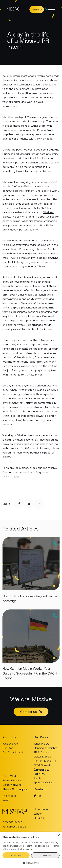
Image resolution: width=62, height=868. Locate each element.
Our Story (8, 748)
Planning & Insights (45, 748)
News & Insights (15, 789)
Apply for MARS (43, 782)
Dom (21, 320)
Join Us (38, 778)
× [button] (59, 835)
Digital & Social (43, 756)
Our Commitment (13, 752)
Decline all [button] (45, 855)
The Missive (50, 468)
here (17, 476)
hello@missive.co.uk (14, 826)
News (6, 800)
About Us (9, 737)
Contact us (37, 9)
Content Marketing (45, 761)
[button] (31, 863)
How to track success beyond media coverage (30, 598)
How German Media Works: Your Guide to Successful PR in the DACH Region (30, 673)
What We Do (41, 743)
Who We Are (10, 743)
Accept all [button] (16, 855)
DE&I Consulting (44, 765)
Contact (40, 789)
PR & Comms (42, 752)
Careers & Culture (41, 771)
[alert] (31, 850)
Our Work (41, 737)
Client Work (10, 776)
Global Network (12, 785)
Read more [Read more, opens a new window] (30, 849)
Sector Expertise (12, 780)
